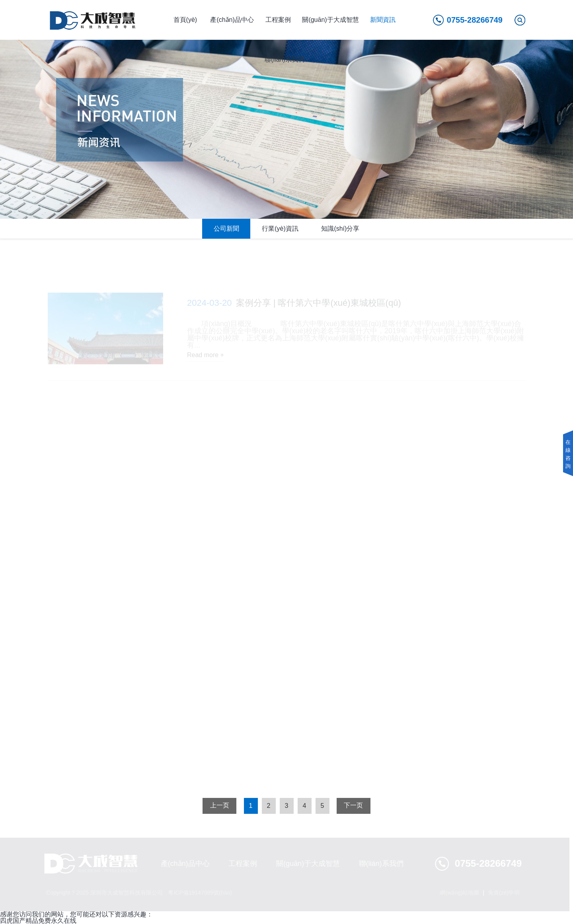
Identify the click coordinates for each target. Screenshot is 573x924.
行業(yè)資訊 (280, 229)
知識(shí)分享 (340, 229)
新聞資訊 (383, 20)
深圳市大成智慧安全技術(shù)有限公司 (93, 20)
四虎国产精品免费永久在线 (38, 921)
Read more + (206, 357)
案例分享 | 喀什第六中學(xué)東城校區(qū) (294, 305)
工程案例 (278, 20)
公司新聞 (226, 229)
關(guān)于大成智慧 (330, 20)
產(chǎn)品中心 (232, 20)
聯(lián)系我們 (285, 59)
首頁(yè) (185, 20)
